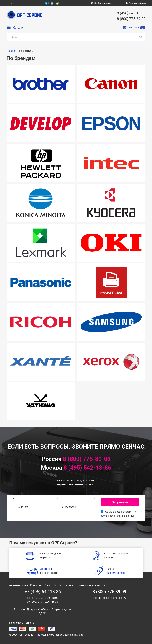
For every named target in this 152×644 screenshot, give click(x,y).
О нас (48, 585)
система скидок (116, 573)
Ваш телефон (68, 507)
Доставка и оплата (65, 585)
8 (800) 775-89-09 (87, 459)
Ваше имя (23, 507)
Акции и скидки (19, 585)
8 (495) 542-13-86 (87, 468)
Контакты (36, 585)
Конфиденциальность (92, 585)
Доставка (46, 569)
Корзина (134, 27)
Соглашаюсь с (119, 514)
